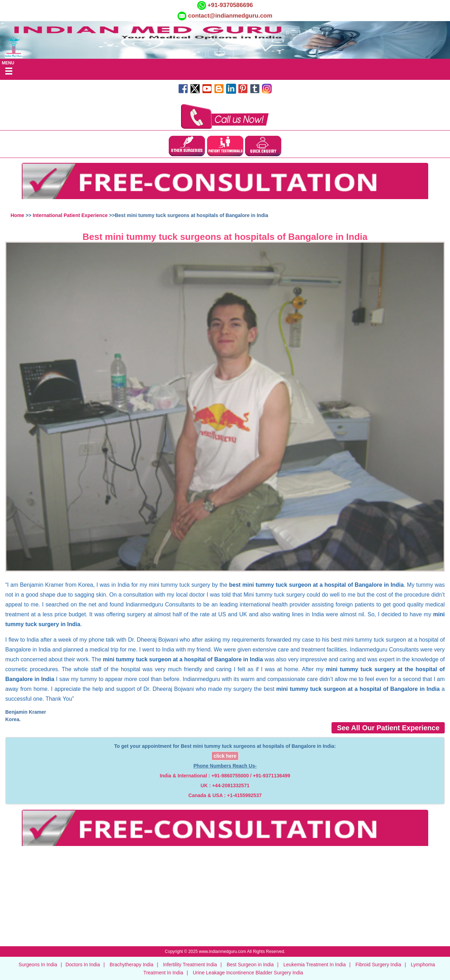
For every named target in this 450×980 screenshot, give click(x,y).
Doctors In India (83, 965)
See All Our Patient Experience (388, 728)
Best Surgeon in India (250, 965)
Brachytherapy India (132, 965)
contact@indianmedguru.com (230, 16)
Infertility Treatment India (190, 965)
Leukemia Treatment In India (314, 965)
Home (17, 215)
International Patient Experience (70, 215)
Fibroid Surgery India (378, 965)
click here (225, 756)
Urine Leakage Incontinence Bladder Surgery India (248, 973)
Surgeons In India (38, 965)
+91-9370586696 (230, 5)
